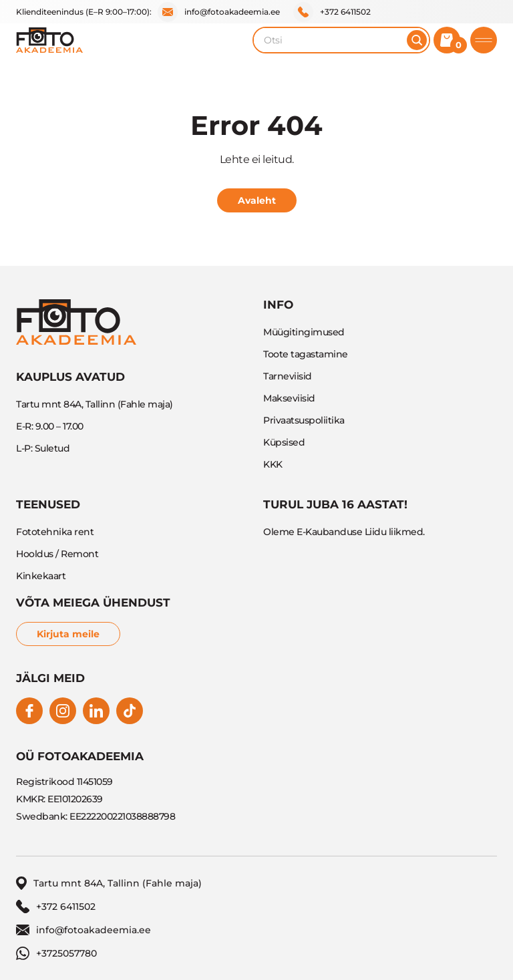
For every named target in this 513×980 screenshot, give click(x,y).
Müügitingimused (304, 332)
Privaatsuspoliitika (304, 420)
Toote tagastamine (306, 354)
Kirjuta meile (68, 634)
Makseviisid (289, 398)
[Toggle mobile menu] (484, 40)
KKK (273, 464)
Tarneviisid (288, 376)
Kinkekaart (41, 576)
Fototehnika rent (55, 532)
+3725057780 (56, 953)
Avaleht (257, 200)
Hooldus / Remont (57, 554)
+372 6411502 (332, 12)
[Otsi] (417, 40)
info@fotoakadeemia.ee (219, 12)
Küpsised (284, 442)
